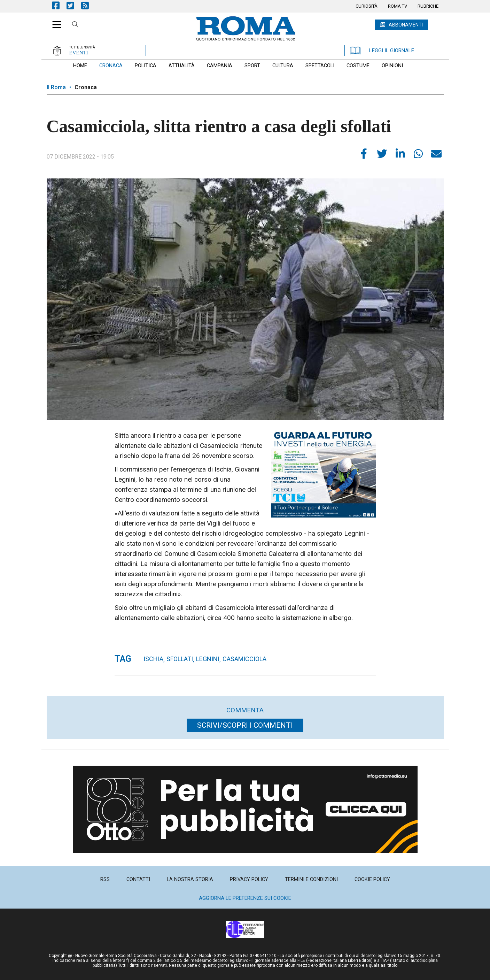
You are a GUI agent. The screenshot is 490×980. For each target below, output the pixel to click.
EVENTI (79, 53)
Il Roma (56, 87)
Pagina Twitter (74, 5)
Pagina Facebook (59, 5)
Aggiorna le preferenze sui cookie (245, 898)
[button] (54, 21)
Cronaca (86, 87)
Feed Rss (88, 5)
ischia (153, 659)
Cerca (75, 25)
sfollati (180, 659)
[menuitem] (367, 6)
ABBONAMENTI (406, 25)
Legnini (208, 659)
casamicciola (244, 659)
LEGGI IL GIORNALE (382, 51)
